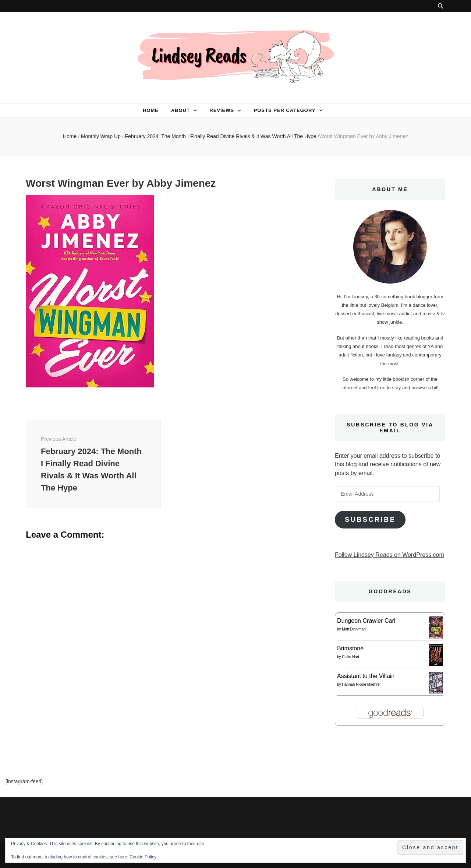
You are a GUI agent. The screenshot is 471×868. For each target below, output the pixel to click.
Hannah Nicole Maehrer (361, 684)
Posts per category (285, 110)
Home (151, 110)
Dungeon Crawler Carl (366, 621)
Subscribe (370, 520)
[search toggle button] (440, 6)
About (180, 110)
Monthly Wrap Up (101, 136)
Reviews (222, 110)
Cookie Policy (143, 857)
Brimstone (350, 648)
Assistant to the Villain (366, 676)
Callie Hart (350, 657)
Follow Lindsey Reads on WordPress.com (389, 555)
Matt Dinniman (354, 629)
